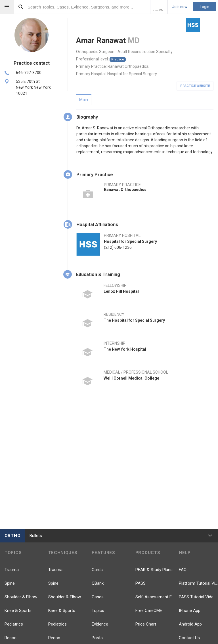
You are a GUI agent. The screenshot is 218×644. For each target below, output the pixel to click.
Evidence (100, 624)
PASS (141, 583)
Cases (98, 597)
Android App (190, 624)
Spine (10, 583)
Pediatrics (14, 624)
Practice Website (195, 86)
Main (84, 100)
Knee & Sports (18, 611)
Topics (98, 611)
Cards (97, 570)
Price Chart (146, 624)
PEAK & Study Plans (154, 570)
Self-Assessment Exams (155, 597)
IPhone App (190, 611)
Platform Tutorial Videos (198, 583)
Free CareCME (149, 611)
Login (205, 7)
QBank (98, 583)
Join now (180, 7)
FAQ (183, 570)
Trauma (12, 570)
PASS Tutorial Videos (198, 597)
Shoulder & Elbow (21, 597)
